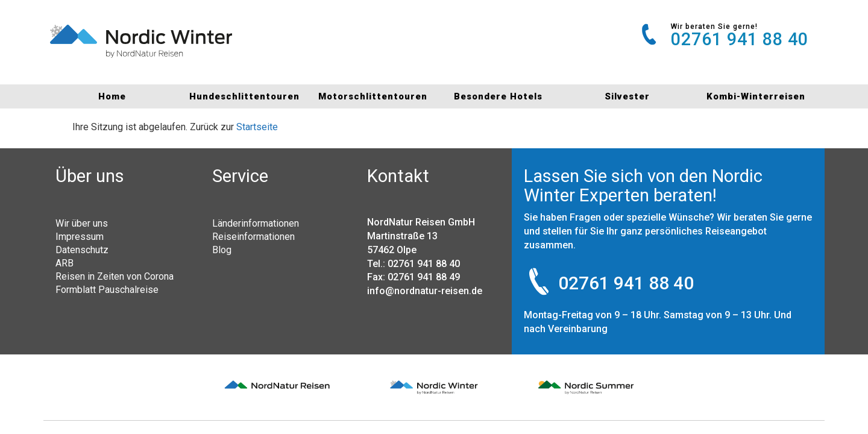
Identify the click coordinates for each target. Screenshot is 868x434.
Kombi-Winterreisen (756, 96)
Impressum (80, 236)
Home (112, 96)
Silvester (627, 96)
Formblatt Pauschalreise (107, 289)
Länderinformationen (256, 223)
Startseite (257, 127)
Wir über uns (82, 223)
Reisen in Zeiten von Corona (115, 276)
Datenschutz (82, 250)
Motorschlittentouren (370, 96)
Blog (222, 250)
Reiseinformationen (253, 236)
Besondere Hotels (498, 96)
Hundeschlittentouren (241, 96)
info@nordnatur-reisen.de (425, 291)
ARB (64, 263)
